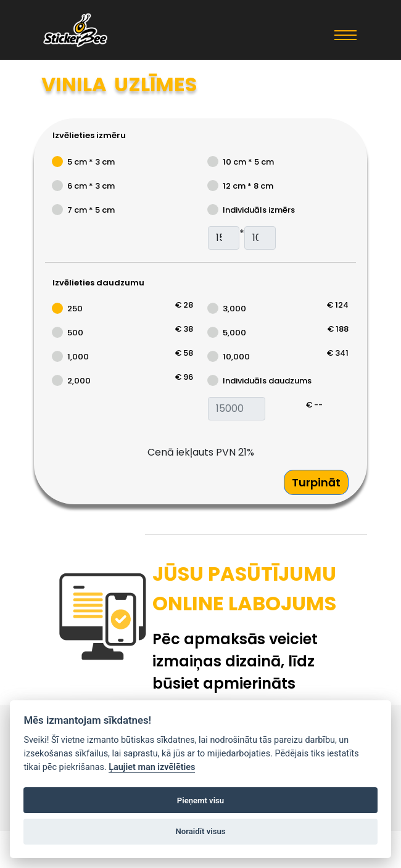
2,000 (79, 381)
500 (75, 333)
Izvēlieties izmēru (89, 135)
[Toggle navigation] (345, 35)
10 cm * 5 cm (248, 162)
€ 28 (184, 305)
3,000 (234, 309)
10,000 (236, 357)
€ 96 (184, 377)
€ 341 (338, 353)
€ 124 (338, 305)
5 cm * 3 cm (91, 162)
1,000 (78, 357)
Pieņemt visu (200, 800)
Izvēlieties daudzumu (98, 283)
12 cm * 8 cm (248, 186)
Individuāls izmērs (259, 210)
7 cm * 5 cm (91, 210)
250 (75, 309)
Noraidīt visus (201, 831)
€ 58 (184, 353)
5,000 (234, 333)
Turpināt (316, 482)
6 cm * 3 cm (91, 186)
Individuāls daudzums (267, 381)
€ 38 (184, 329)
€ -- (314, 405)
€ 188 (338, 329)
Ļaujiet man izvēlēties (152, 767)
